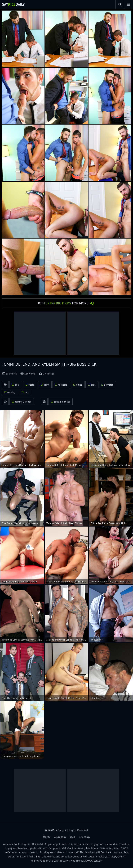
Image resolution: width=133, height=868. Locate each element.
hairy (46, 385)
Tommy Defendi (23, 402)
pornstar (109, 385)
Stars (73, 837)
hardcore (63, 385)
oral (93, 385)
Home (47, 837)
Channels (85, 837)
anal (17, 385)
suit (26, 392)
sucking (11, 392)
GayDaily (13, 4)
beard (31, 385)
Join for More (63, 303)
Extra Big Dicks (62, 402)
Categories (60, 837)
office (79, 385)
